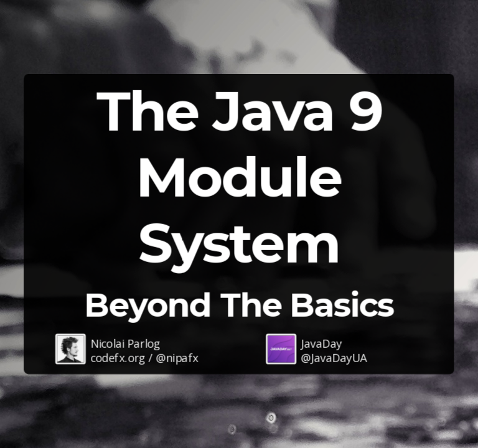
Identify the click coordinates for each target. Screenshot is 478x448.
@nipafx (177, 357)
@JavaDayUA (334, 357)
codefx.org (118, 357)
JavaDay (321, 343)
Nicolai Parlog (125, 343)
